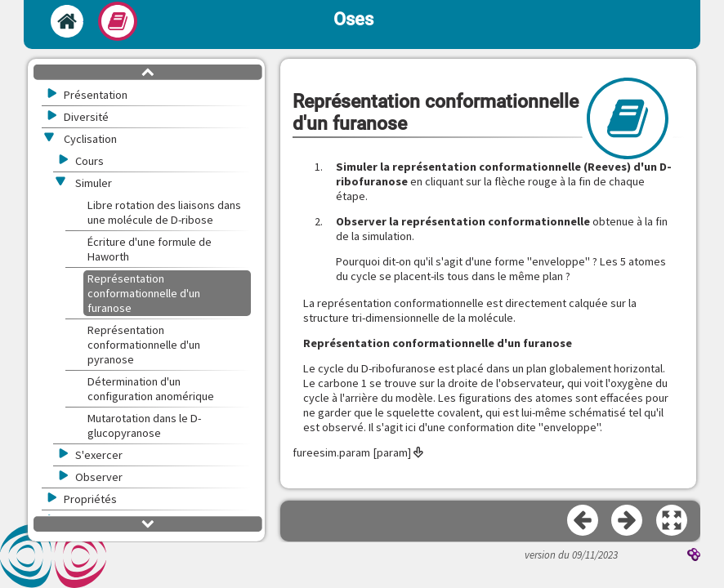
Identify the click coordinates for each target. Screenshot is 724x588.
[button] (673, 521)
